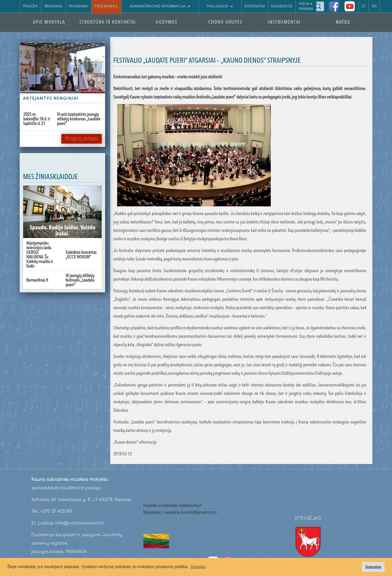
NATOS (343, 23)
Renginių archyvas (82, 139)
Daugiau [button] (198, 567)
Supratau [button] (373, 567)
